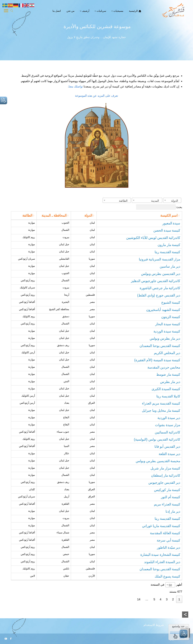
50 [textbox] (170, 585)
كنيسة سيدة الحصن (167, 230)
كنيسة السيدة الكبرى (166, 389)
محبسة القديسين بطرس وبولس (158, 461)
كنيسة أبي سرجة (169, 540)
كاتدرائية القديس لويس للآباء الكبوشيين (153, 238)
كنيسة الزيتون (171, 317)
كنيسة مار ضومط (168, 375)
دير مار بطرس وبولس (165, 339)
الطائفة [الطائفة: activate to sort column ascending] (27, 216)
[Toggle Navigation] (6, 11)
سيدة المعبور (171, 223)
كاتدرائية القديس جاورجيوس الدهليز (156, 281)
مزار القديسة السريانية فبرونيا (160, 259)
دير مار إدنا (173, 511)
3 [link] (167, 599)
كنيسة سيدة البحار (168, 324)
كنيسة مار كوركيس (167, 490)
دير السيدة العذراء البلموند (162, 562)
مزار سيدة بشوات (168, 425)
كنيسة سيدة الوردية (167, 331)
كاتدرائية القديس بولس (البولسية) (157, 439)
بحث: (159, 207)
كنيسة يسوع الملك (167, 576)
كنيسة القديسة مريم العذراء (161, 403)
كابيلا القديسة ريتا (168, 396)
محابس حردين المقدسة (164, 367)
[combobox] (172, 200)
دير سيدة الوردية (169, 418)
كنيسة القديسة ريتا (167, 252)
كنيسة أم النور (171, 497)
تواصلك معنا (76, 86)
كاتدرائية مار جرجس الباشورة (160, 288)
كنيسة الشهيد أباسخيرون (163, 310)
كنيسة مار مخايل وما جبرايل (161, 411)
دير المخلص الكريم (167, 353)
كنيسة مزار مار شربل (165, 468)
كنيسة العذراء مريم (167, 504)
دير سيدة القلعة (170, 454)
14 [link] (139, 599)
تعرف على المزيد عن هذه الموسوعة (96, 96)
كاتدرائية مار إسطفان (166, 475)
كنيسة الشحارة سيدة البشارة (160, 555)
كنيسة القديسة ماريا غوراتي (161, 526)
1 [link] (179, 599)
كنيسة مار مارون (169, 245)
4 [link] (160, 599)
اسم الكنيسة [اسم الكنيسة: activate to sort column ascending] (169, 216)
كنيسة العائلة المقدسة (165, 533)
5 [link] (154, 599)
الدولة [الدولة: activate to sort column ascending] (88, 216)
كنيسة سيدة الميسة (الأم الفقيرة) (157, 360)
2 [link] (173, 599)
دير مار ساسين (170, 266)
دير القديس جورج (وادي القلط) (159, 295)
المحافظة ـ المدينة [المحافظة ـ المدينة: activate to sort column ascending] (54, 216)
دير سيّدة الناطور (169, 548)
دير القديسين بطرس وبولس (161, 274)
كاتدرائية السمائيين (168, 432)
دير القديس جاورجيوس (164, 483)
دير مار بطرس (170, 382)
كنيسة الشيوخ (171, 302)
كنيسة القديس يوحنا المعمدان (160, 346)
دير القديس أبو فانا (167, 447)
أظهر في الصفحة (166, 585)
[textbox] (175, 201)
